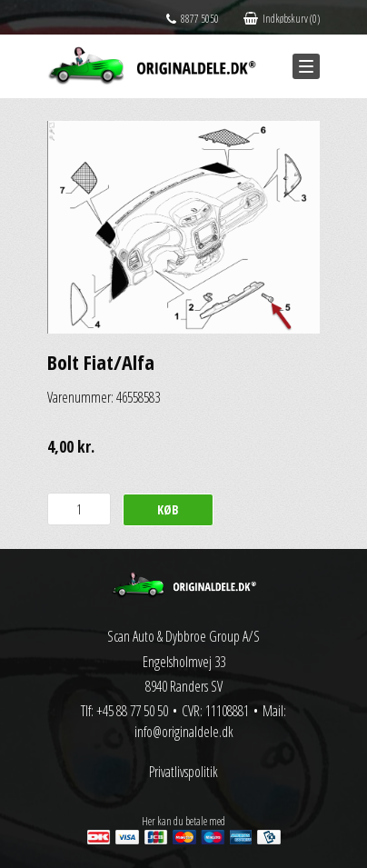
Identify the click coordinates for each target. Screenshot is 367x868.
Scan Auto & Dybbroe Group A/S (183, 636)
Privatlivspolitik (183, 772)
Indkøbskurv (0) (282, 19)
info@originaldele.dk (184, 732)
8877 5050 (193, 19)
